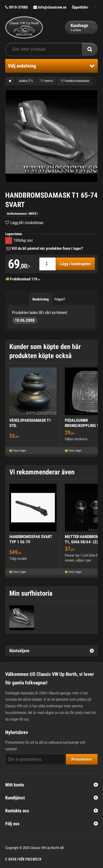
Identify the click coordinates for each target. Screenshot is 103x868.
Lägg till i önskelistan (27, 223)
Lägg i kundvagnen (75, 264)
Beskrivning (41, 299)
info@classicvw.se (50, 7)
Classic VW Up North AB (47, 848)
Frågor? (60, 299)
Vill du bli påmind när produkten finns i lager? (47, 248)
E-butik (11, 859)
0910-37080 (16, 7)
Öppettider (80, 7)
